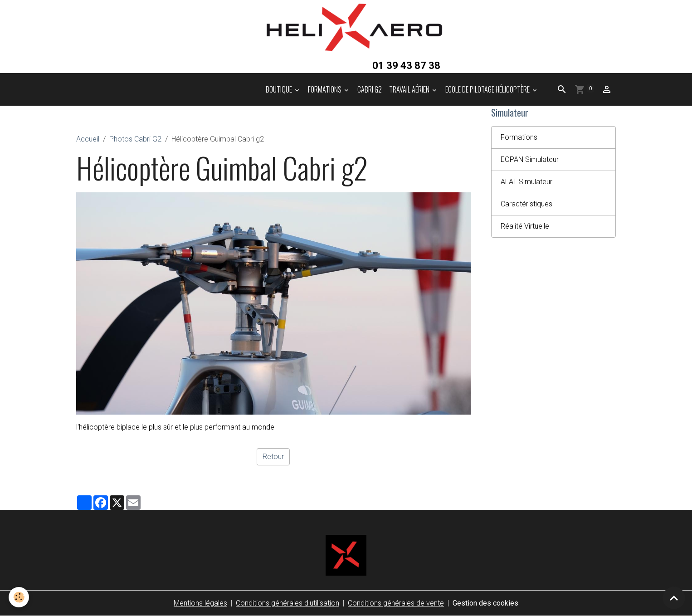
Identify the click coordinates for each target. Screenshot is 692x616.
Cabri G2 (370, 89)
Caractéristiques (526, 204)
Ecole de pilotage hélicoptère (488, 89)
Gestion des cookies (485, 603)
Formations (325, 89)
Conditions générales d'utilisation (288, 603)
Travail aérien (410, 89)
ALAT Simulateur (526, 182)
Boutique (280, 89)
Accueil (88, 139)
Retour (273, 457)
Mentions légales (200, 603)
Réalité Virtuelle (525, 226)
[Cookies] (19, 597)
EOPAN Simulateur (530, 159)
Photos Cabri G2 (135, 139)
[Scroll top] (674, 598)
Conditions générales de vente (396, 603)
